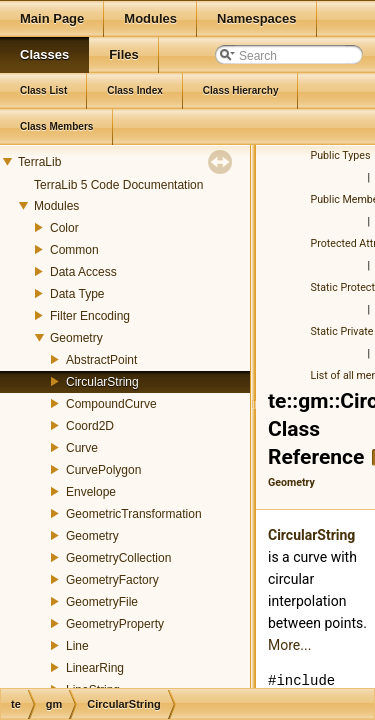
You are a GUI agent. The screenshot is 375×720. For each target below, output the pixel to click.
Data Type (77, 294)
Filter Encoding (90, 316)
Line (77, 646)
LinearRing (95, 668)
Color (64, 228)
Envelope (91, 492)
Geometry (76, 338)
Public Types (341, 155)
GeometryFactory (112, 580)
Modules (56, 206)
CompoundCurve (111, 404)
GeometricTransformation (134, 514)
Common (74, 250)
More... (289, 645)
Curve (82, 448)
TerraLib (39, 162)
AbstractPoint (101, 360)
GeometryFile (102, 602)
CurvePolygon (103, 470)
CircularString (102, 382)
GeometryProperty (115, 624)
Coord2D (90, 426)
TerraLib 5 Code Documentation (118, 185)
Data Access (83, 272)
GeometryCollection (118, 558)
